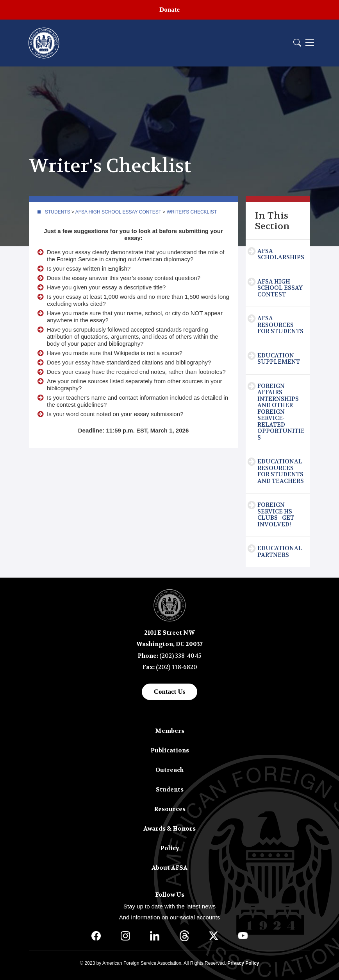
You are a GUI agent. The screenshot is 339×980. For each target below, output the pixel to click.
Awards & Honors (169, 829)
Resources (170, 809)
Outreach (169, 770)
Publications (170, 750)
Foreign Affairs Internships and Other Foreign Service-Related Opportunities (281, 412)
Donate (169, 10)
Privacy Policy (243, 963)
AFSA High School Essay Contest (118, 212)
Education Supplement (279, 359)
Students (58, 212)
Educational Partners (280, 552)
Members (170, 731)
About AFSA (169, 868)
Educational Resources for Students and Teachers (281, 471)
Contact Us (170, 692)
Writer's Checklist (192, 212)
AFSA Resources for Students (280, 325)
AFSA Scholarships (281, 254)
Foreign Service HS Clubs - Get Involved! (276, 515)
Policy (170, 848)
